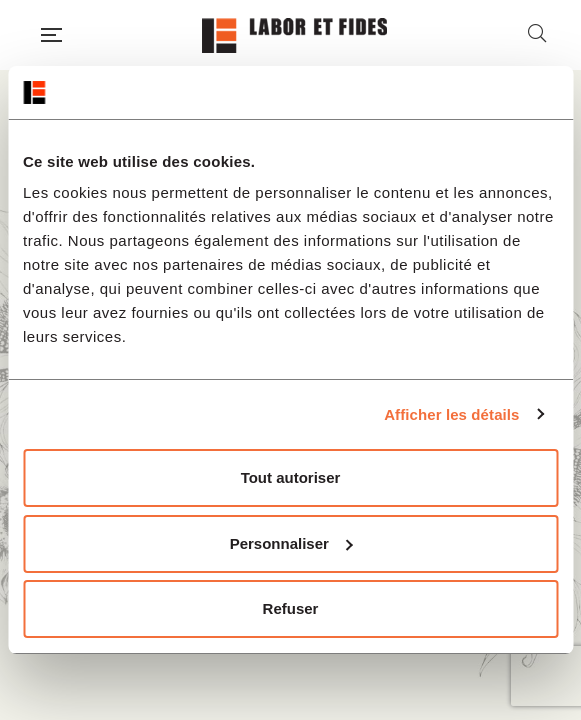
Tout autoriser (291, 477)
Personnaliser (291, 543)
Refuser (291, 608)
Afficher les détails (451, 414)
